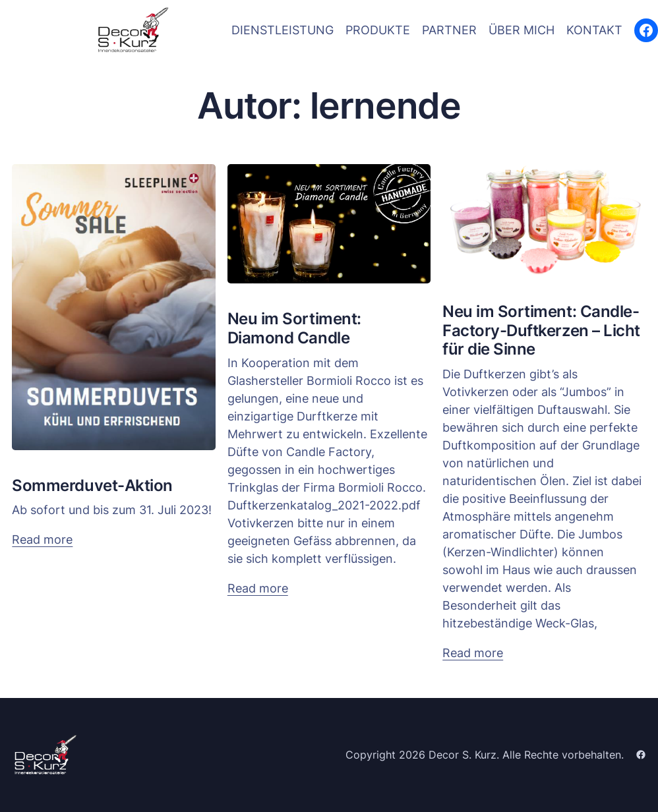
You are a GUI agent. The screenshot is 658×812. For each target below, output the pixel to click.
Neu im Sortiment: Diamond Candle (294, 329)
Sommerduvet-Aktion (92, 486)
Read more (42, 539)
